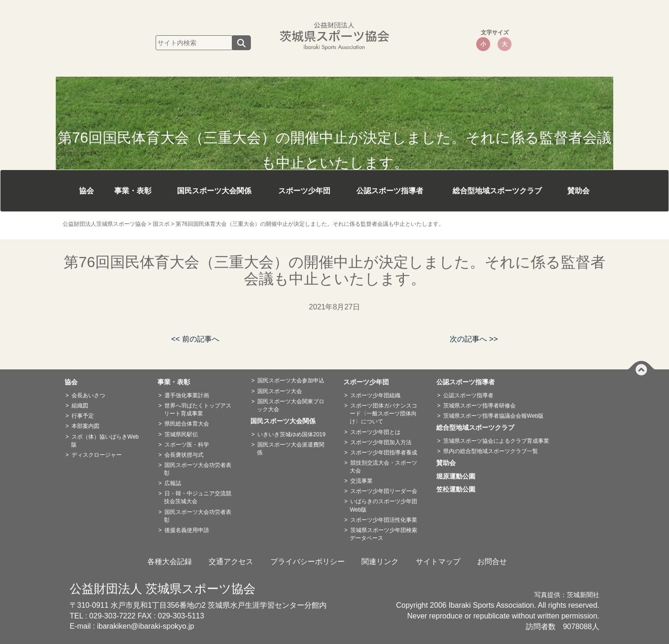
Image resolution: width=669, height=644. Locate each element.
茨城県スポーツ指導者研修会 (479, 406)
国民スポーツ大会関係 (214, 191)
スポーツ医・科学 (187, 445)
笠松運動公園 (459, 489)
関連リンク (380, 562)
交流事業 (361, 481)
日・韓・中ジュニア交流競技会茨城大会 (198, 497)
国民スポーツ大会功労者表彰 (198, 469)
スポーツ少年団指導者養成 (384, 453)
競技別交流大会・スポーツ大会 (384, 467)
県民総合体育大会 (187, 424)
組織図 (80, 406)
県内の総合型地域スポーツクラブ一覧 (491, 451)
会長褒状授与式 (184, 455)
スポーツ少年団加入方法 (381, 442)
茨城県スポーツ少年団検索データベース (384, 534)
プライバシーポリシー (308, 562)
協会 (86, 191)
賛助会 (578, 191)
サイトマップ (438, 562)
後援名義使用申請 (187, 530)
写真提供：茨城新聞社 (567, 595)
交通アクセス (231, 562)
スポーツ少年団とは (375, 432)
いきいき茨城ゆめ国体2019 (292, 434)
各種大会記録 (170, 562)
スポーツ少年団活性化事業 (384, 520)
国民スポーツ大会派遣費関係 (291, 449)
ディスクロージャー (97, 455)
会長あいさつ (88, 395)
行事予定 (83, 416)
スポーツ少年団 (304, 191)
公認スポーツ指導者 (390, 191)
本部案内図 (85, 426)
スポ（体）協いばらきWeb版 (105, 441)
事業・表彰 (133, 191)
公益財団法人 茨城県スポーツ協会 (163, 589)
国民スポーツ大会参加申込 (291, 381)
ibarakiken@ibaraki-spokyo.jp (146, 626)
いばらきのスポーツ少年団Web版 (384, 505)
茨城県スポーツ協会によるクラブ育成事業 (496, 441)
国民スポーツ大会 (280, 391)
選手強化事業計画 (187, 395)
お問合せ (492, 562)
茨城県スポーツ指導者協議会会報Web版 (493, 416)
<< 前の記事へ (195, 339)
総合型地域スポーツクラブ (497, 191)
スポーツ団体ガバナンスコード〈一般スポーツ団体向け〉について (384, 414)
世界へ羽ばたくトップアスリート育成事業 (198, 410)
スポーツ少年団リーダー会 (384, 491)
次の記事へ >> (474, 339)
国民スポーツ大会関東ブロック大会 (291, 405)
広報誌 (173, 483)
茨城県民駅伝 (181, 434)
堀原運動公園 (459, 476)
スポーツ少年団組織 (375, 395)
